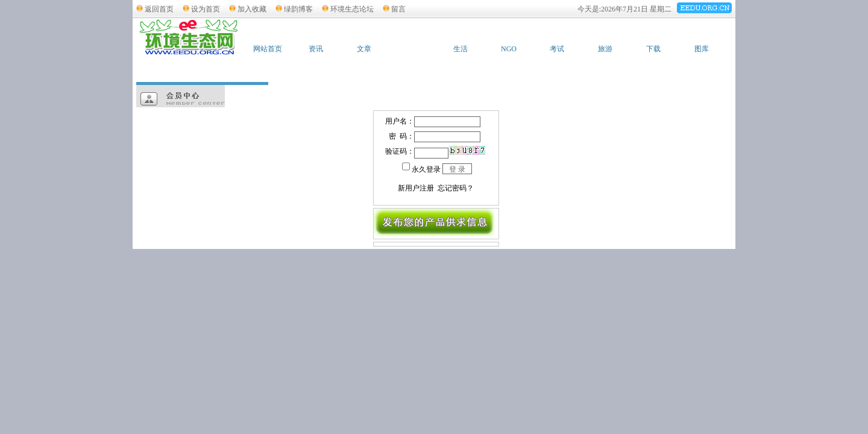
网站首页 (268, 49)
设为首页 (206, 9)
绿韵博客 (298, 9)
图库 (702, 49)
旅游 (605, 49)
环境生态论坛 (352, 9)
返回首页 (159, 9)
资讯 (316, 49)
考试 (557, 49)
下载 (653, 49)
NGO (509, 49)
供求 (412, 49)
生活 (461, 49)
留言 (398, 9)
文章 (364, 49)
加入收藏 (252, 9)
